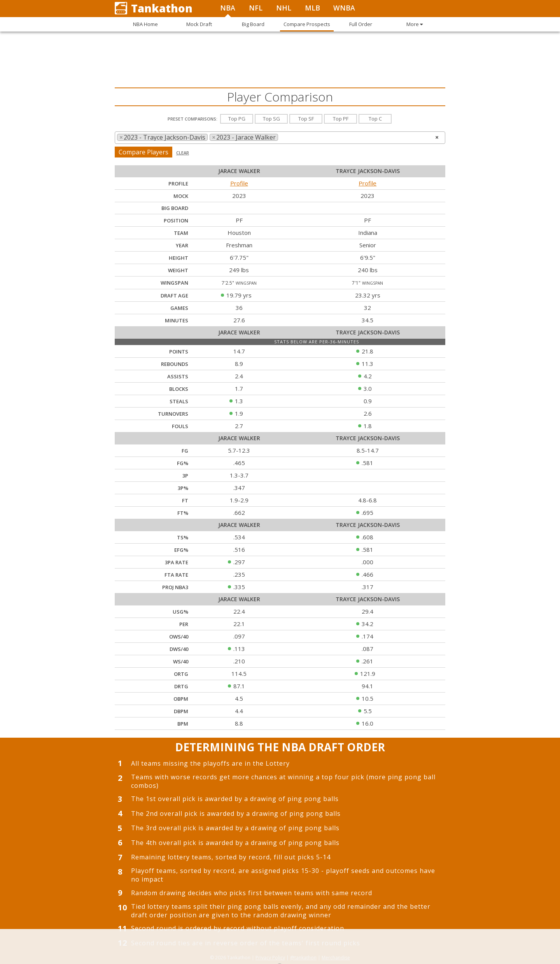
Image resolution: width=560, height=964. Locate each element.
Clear (183, 153)
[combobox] (280, 138)
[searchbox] (282, 137)
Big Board (175, 208)
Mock (181, 196)
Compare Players (143, 152)
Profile (239, 183)
